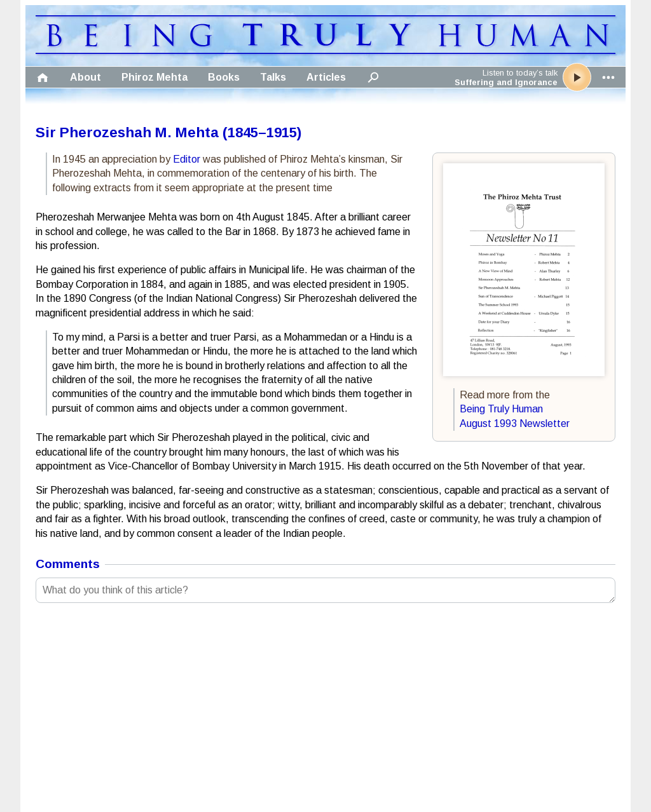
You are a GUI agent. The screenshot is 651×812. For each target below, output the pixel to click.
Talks (273, 77)
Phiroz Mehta (154, 77)
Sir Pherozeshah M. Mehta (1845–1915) (168, 132)
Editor (187, 159)
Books (224, 77)
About (86, 77)
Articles (326, 77)
